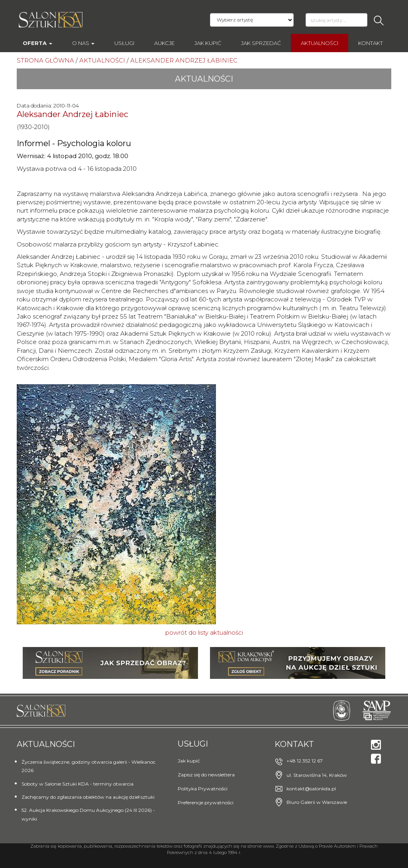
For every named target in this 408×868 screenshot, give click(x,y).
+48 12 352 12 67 (305, 761)
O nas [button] (83, 43)
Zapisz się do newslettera (206, 775)
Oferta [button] (37, 43)
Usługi (124, 43)
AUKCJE (164, 43)
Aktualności (320, 43)
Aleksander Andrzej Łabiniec (73, 114)
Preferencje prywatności (206, 803)
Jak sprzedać (261, 43)
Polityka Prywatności (203, 789)
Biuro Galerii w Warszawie (317, 802)
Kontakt (371, 43)
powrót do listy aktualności (204, 632)
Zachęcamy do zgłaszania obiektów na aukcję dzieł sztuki (88, 797)
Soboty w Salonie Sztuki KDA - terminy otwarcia (77, 784)
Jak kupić (208, 43)
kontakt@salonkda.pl (311, 789)
